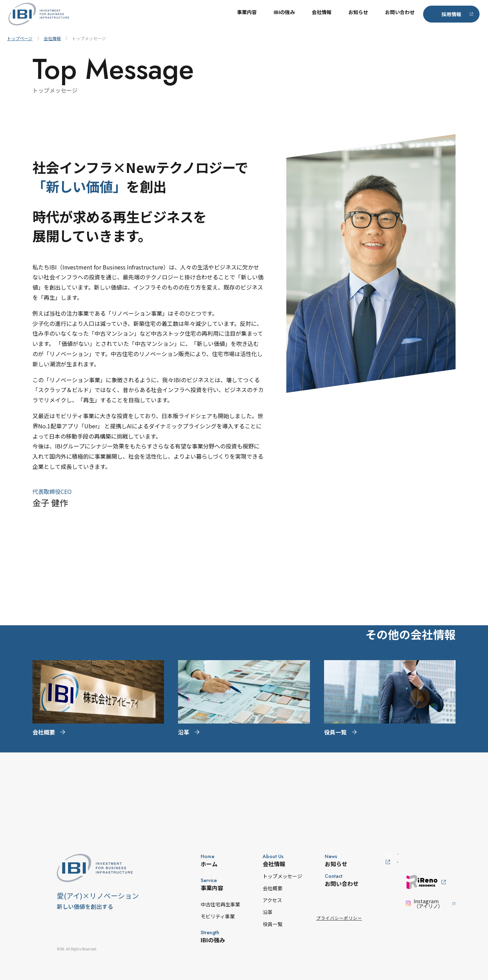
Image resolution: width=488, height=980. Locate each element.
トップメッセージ (262, 876)
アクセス (252, 900)
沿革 (247, 912)
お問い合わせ (400, 14)
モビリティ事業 (197, 916)
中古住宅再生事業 (200, 904)
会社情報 (322, 14)
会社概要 (252, 888)
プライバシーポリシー (318, 918)
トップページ (20, 38)
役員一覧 (252, 924)
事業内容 (247, 14)
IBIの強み (284, 14)
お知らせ (358, 14)
